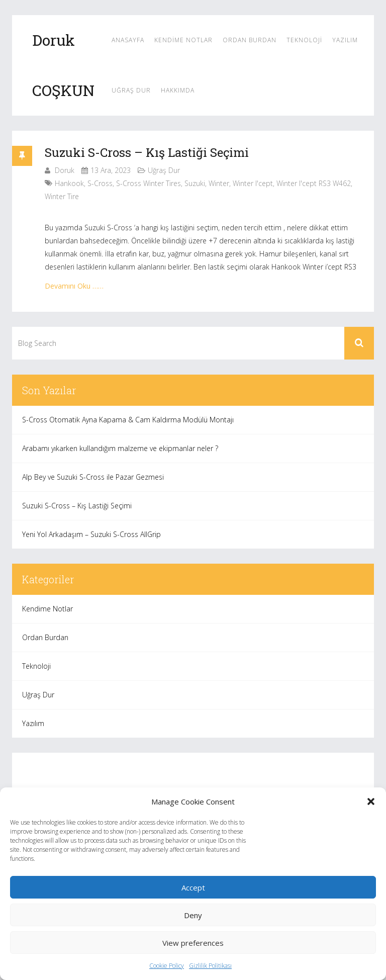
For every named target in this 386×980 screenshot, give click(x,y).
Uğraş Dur (131, 90)
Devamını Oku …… (74, 286)
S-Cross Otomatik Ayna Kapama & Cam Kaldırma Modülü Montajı (128, 420)
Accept (193, 887)
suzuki (195, 183)
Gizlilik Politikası (210, 966)
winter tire (62, 196)
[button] (371, 801)
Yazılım (345, 40)
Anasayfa (128, 40)
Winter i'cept (253, 183)
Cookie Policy (167, 966)
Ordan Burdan (250, 40)
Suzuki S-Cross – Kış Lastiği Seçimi (147, 152)
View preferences (193, 943)
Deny (193, 915)
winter (219, 183)
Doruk (65, 170)
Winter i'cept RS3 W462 (314, 183)
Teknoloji (304, 40)
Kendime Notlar (183, 40)
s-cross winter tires (149, 183)
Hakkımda (178, 90)
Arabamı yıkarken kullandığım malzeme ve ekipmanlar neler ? (120, 448)
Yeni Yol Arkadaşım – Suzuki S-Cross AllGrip (91, 534)
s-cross (100, 183)
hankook (69, 183)
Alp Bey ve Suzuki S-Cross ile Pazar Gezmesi (93, 477)
